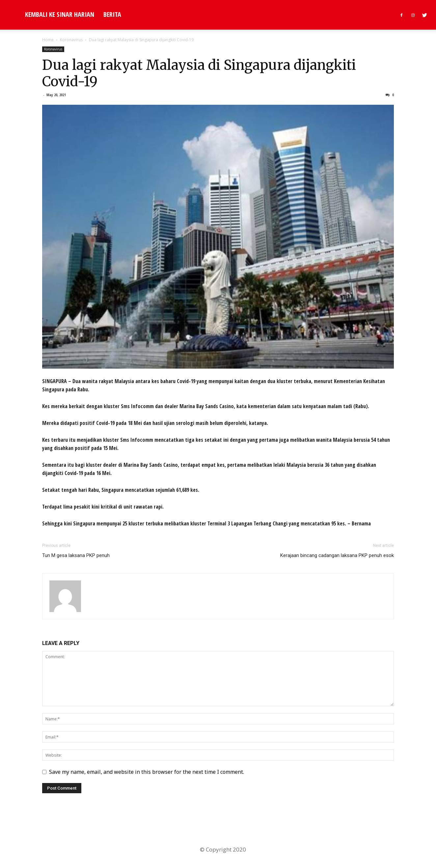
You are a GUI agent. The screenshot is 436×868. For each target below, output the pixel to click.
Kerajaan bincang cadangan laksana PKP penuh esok (337, 555)
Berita (112, 14)
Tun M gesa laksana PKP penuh (76, 555)
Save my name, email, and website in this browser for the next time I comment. (147, 772)
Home (48, 40)
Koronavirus (71, 40)
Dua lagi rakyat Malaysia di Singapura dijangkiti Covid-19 (199, 73)
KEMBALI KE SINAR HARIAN (60, 14)
